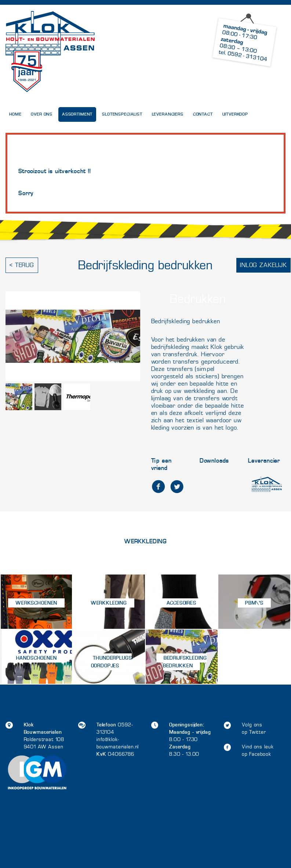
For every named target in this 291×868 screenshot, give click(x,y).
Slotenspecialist (122, 114)
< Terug (22, 265)
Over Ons (42, 114)
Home (15, 114)
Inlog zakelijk (263, 265)
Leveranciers (168, 114)
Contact (203, 114)
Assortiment (77, 114)
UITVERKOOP (235, 114)
